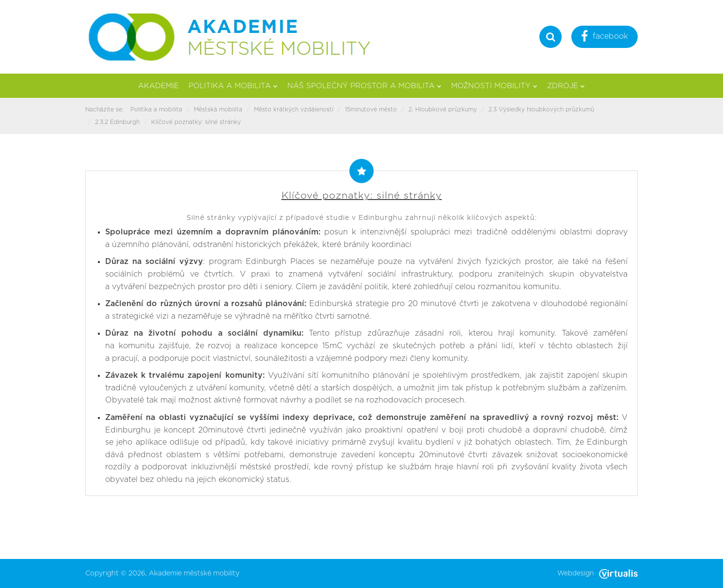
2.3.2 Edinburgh (117, 122)
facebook (605, 38)
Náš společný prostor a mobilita (364, 86)
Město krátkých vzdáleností (294, 109)
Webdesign (597, 573)
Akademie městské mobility (194, 573)
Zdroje (566, 86)
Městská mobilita (218, 109)
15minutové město (371, 109)
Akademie (158, 86)
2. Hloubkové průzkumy (443, 109)
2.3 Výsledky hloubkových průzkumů (541, 109)
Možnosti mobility (494, 86)
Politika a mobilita (233, 86)
